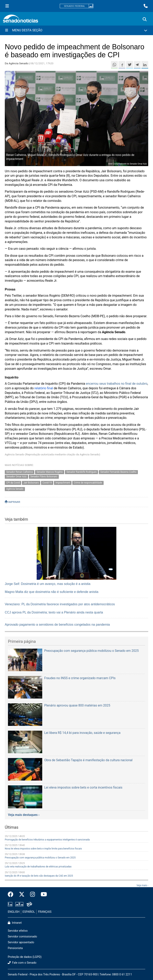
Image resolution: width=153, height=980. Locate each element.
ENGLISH (14, 912)
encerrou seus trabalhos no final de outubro (117, 384)
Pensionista (15, 948)
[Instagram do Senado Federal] (33, 895)
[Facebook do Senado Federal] (12, 895)
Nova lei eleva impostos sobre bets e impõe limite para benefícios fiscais (43, 849)
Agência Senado (15, 489)
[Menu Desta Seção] (76, 30)
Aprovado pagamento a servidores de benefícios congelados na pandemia (57, 625)
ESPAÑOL (29, 912)
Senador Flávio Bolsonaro (44, 477)
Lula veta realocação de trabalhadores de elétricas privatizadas (38, 867)
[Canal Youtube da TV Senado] (42, 895)
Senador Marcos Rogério (50, 472)
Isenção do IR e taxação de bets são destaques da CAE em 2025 (39, 876)
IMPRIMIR (12, 502)
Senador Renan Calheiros (20, 472)
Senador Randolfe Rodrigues (82, 472)
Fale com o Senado (22, 963)
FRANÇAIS (45, 912)
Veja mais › (142, 885)
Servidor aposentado (21, 942)
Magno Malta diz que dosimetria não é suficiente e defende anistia (52, 592)
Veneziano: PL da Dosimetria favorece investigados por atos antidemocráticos (60, 604)
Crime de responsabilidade (88, 483)
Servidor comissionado (22, 937)
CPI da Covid (13, 483)
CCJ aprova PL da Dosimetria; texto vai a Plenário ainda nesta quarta (54, 612)
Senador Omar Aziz (16, 477)
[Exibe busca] (145, 19)
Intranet (15, 923)
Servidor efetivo (18, 931)
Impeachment (63, 483)
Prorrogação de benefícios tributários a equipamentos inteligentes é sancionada (47, 840)
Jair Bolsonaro (31, 483)
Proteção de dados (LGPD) (25, 957)
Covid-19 (47, 483)
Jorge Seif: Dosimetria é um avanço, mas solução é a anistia (48, 584)
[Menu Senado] (7, 6)
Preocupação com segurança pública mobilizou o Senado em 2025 (40, 858)
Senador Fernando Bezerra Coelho (118, 472)
